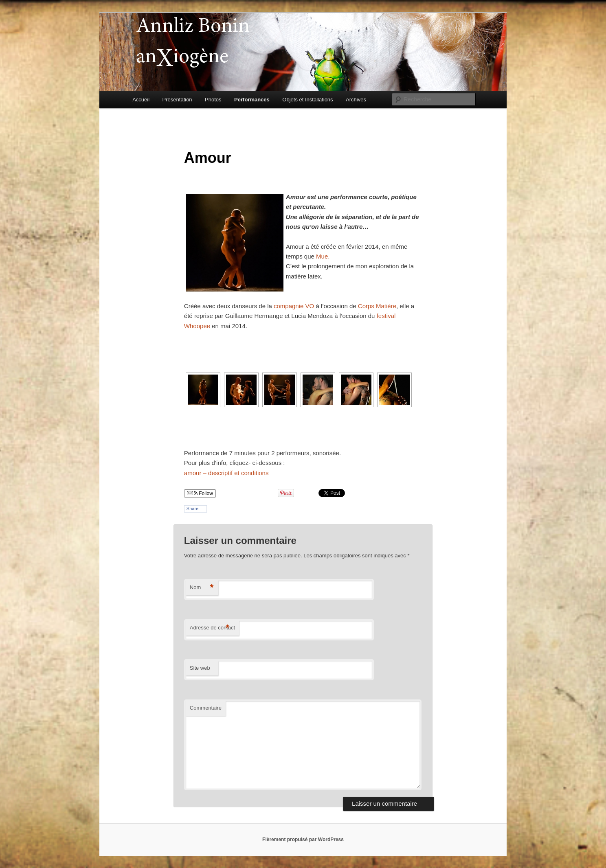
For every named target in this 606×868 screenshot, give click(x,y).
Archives (356, 100)
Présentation (177, 100)
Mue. (323, 256)
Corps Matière (377, 306)
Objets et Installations (307, 100)
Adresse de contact (212, 628)
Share (192, 509)
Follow (200, 493)
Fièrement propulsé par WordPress (303, 840)
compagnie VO (294, 306)
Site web (200, 668)
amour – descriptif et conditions (226, 473)
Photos (213, 100)
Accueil (141, 100)
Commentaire (206, 708)
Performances (252, 100)
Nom (202, 588)
